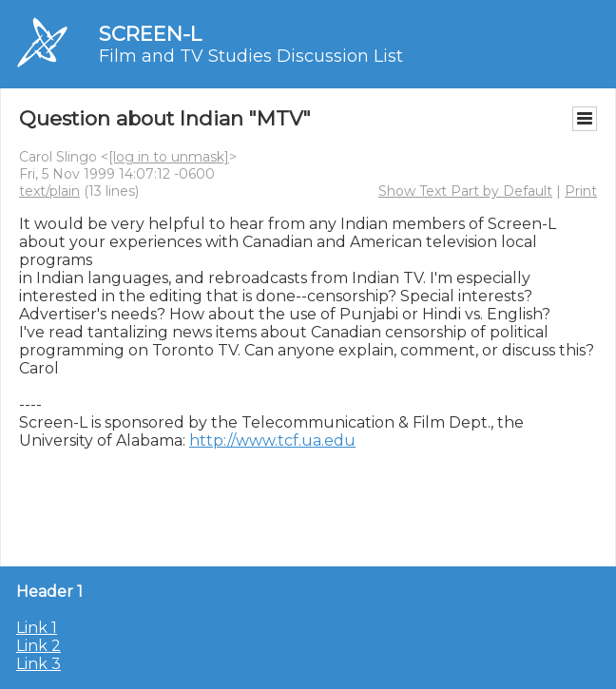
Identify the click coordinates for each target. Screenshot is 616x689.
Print (581, 191)
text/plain (49, 191)
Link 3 (38, 664)
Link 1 (37, 628)
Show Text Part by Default (465, 191)
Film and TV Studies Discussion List (251, 56)
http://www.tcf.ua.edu (272, 440)
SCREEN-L (150, 34)
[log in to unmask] (169, 157)
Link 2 (38, 646)
